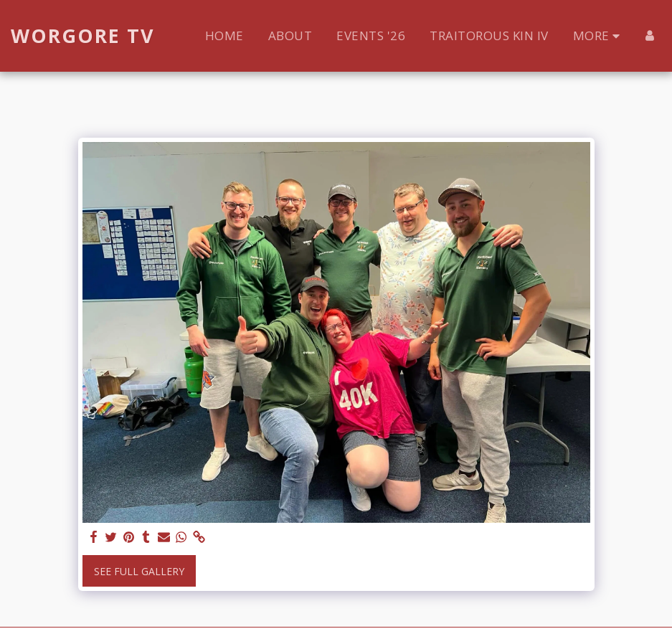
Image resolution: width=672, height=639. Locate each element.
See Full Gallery (139, 571)
